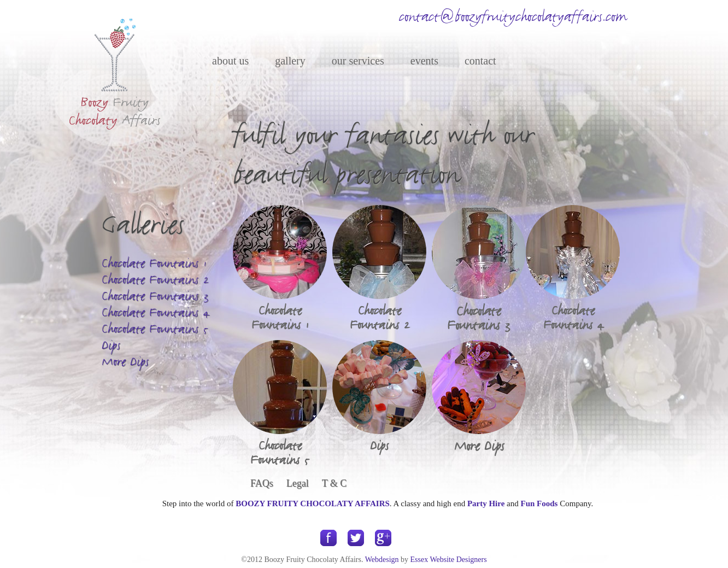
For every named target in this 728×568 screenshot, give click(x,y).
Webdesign (382, 560)
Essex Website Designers (449, 560)
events (424, 61)
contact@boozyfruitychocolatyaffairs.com (513, 17)
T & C (334, 483)
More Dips (125, 362)
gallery (290, 61)
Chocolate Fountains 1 (154, 263)
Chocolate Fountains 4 (155, 312)
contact (480, 61)
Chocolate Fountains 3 (155, 296)
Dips (111, 345)
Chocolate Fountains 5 (155, 329)
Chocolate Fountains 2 (155, 280)
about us (230, 61)
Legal (298, 483)
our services (358, 61)
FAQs (262, 483)
